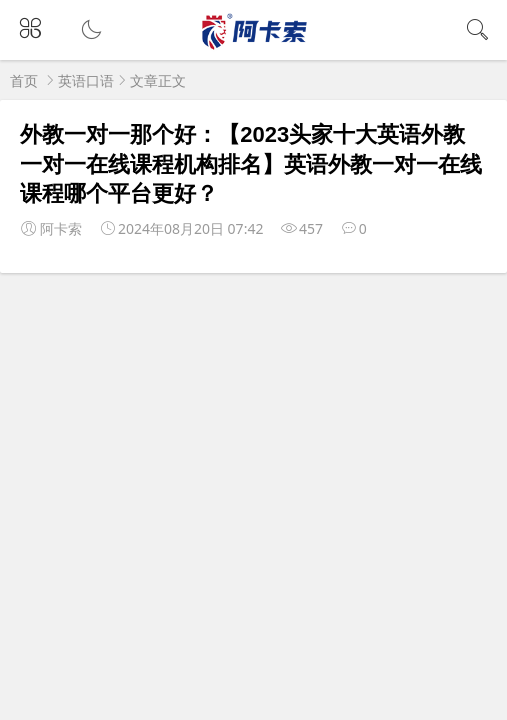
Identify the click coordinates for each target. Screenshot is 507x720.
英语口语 (86, 80)
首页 (24, 80)
